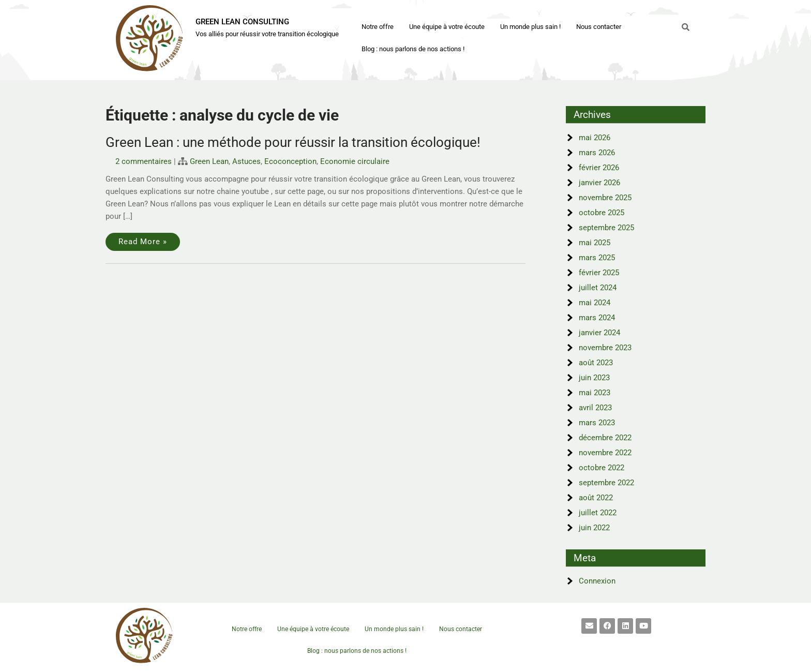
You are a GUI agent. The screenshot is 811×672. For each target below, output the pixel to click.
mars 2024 (597, 318)
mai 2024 (595, 303)
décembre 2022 (605, 438)
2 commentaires (144, 161)
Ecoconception (290, 161)
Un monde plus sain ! (530, 27)
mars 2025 (597, 258)
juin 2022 (594, 528)
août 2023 (596, 363)
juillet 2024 (598, 288)
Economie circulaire (355, 161)
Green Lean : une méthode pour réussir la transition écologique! (293, 142)
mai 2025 (595, 243)
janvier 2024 (599, 333)
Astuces (246, 161)
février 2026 (599, 168)
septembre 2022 (606, 483)
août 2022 (596, 498)
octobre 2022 (602, 468)
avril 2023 (595, 408)
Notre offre (378, 27)
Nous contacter (599, 27)
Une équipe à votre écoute (447, 27)
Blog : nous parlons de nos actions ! (413, 49)
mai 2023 (595, 393)
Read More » (143, 242)
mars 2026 (597, 153)
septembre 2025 (606, 228)
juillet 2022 (598, 513)
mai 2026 (595, 138)
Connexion (597, 581)
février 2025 (599, 273)
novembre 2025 (605, 198)
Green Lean (209, 161)
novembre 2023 (605, 348)
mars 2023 (597, 423)
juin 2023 (594, 378)
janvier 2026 (599, 183)
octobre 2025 (602, 213)
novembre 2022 (605, 453)
